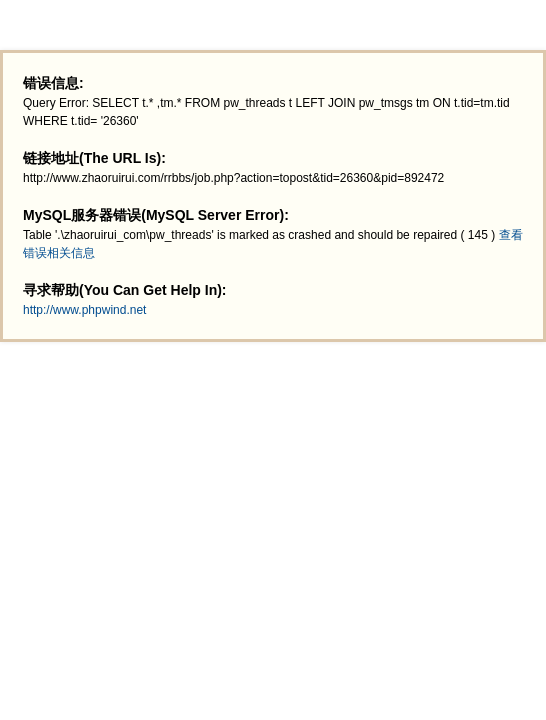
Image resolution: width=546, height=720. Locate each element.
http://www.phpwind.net (84, 310)
